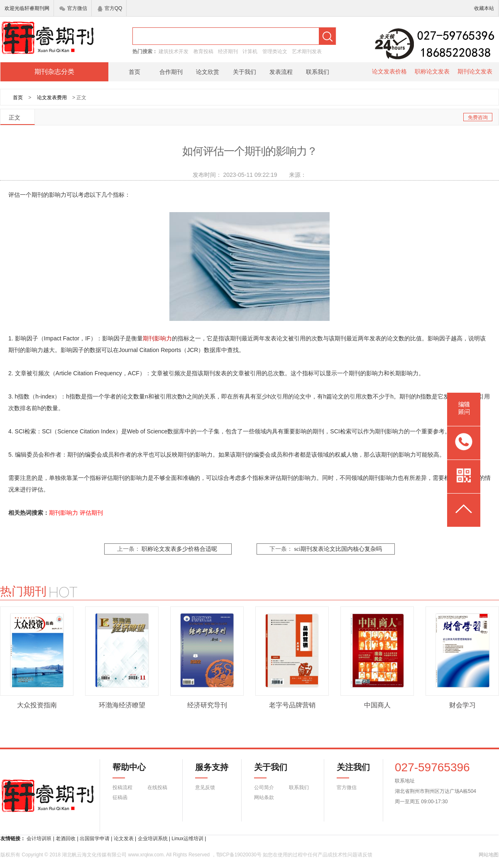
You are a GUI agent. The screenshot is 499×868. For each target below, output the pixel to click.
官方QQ (110, 8)
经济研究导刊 (207, 705)
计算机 (250, 51)
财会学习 (462, 705)
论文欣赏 (208, 72)
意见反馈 (205, 787)
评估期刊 (91, 513)
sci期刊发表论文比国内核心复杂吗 (338, 549)
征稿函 (120, 797)
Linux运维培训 (187, 839)
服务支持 (207, 770)
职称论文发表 (432, 71)
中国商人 (377, 705)
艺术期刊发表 (307, 51)
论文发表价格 (389, 71)
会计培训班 (39, 839)
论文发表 (124, 839)
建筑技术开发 (174, 51)
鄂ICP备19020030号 (239, 855)
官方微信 (73, 8)
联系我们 (318, 72)
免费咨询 (478, 117)
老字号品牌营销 (292, 705)
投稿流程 (122, 787)
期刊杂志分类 (54, 72)
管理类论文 (275, 51)
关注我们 (348, 770)
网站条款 (264, 797)
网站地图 (489, 855)
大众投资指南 (37, 705)
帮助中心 (129, 770)
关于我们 (245, 72)
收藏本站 (484, 8)
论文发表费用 (52, 98)
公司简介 (264, 787)
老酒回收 (66, 839)
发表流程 (281, 72)
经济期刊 (228, 51)
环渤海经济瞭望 (122, 705)
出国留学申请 (95, 839)
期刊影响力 (64, 513)
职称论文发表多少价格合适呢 (179, 549)
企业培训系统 (153, 839)
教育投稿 (203, 51)
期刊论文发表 (475, 71)
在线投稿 (157, 787)
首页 (135, 72)
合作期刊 (171, 72)
